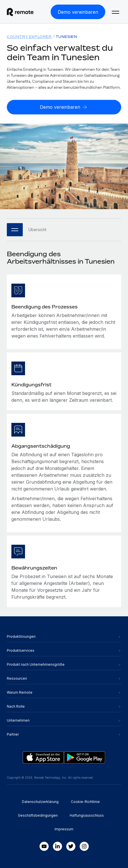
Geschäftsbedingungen (38, 815)
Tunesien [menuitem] (67, 37)
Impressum (64, 829)
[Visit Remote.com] (25, 12)
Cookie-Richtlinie (85, 802)
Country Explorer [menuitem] (29, 37)
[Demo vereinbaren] (78, 12)
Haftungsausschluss (87, 815)
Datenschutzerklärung (40, 802)
